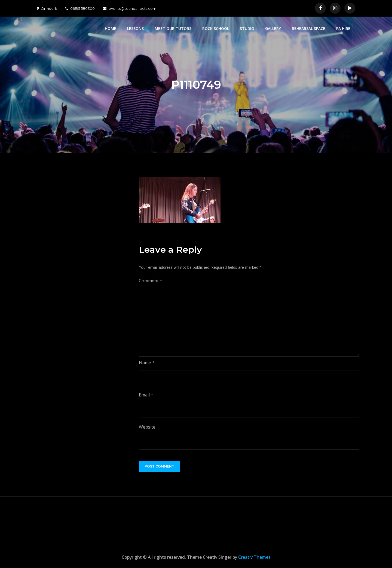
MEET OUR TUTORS (173, 28)
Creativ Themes (254, 557)
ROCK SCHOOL (216, 28)
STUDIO (247, 28)
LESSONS (135, 28)
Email (146, 395)
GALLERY (273, 28)
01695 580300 (80, 8)
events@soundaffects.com (130, 8)
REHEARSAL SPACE (309, 28)
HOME (111, 28)
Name (147, 363)
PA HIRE (343, 28)
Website (147, 427)
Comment (151, 281)
